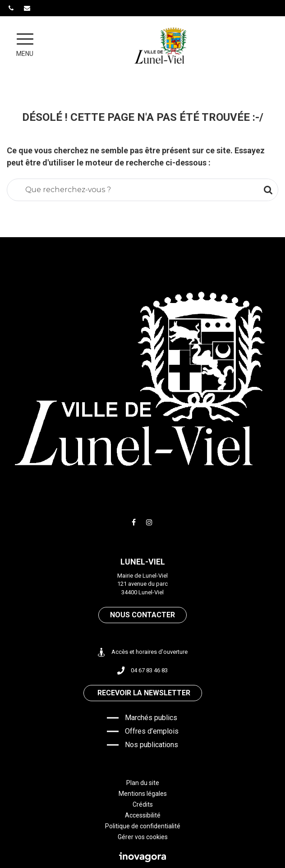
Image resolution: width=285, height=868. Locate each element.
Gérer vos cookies (143, 837)
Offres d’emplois (152, 731)
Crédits (143, 804)
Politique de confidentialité (143, 826)
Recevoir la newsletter (144, 693)
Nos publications (152, 745)
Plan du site (143, 783)
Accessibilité (143, 815)
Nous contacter (142, 615)
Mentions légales (143, 794)
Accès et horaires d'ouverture (143, 652)
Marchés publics (151, 718)
